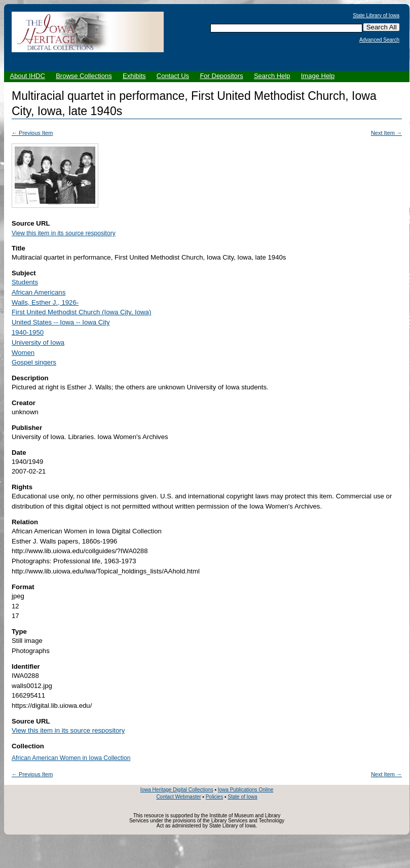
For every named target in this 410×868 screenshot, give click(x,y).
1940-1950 (28, 332)
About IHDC (28, 76)
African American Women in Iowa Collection (71, 758)
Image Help (318, 76)
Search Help (272, 76)
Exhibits (134, 76)
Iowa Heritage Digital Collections (177, 790)
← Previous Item (32, 133)
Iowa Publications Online (246, 790)
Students (25, 282)
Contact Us (173, 76)
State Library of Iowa (376, 16)
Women (23, 353)
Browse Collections (84, 76)
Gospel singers (34, 362)
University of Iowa (38, 342)
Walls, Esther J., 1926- (45, 302)
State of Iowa (242, 797)
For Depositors (221, 76)
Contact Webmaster (178, 797)
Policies (214, 797)
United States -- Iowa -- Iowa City (61, 322)
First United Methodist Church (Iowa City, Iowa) (81, 312)
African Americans (39, 292)
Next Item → (386, 133)
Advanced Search (379, 40)
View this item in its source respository (64, 233)
